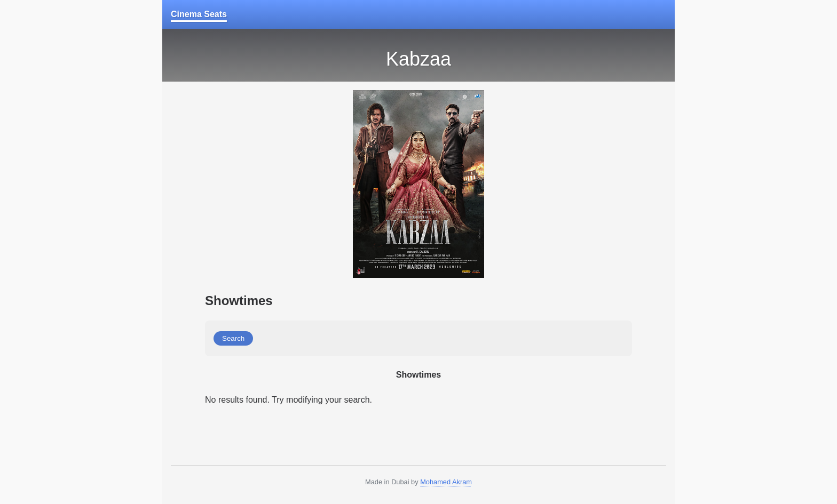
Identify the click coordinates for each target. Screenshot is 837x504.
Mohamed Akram (446, 482)
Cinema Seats (199, 14)
